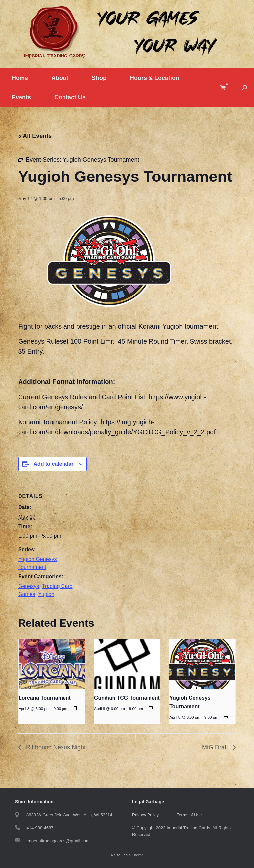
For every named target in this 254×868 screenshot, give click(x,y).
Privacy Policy (145, 815)
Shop (99, 78)
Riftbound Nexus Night (55, 747)
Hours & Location (154, 78)
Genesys (29, 586)
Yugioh (46, 594)
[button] (244, 88)
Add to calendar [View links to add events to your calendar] (53, 464)
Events (21, 97)
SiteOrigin (122, 855)
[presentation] (52, 664)
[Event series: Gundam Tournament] (150, 708)
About (60, 78)
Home (20, 78)
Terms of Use (189, 815)
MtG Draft (216, 747)
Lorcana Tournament (45, 698)
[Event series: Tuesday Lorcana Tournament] (75, 708)
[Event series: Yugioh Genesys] (226, 717)
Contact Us (70, 97)
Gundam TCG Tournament (127, 698)
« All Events (35, 136)
